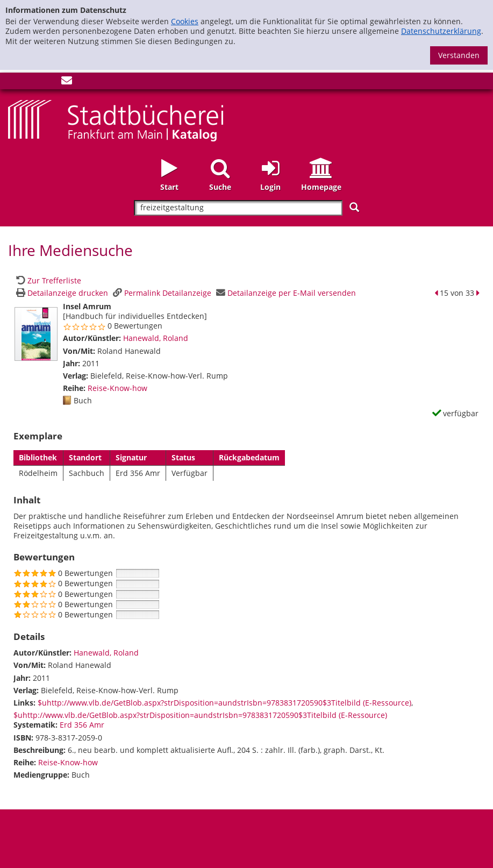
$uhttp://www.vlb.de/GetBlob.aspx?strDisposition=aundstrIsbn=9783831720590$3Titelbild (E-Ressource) (224, 703)
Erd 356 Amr (82, 725)
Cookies (185, 21)
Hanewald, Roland (156, 338)
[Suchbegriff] (238, 208)
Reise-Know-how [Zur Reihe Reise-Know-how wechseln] (117, 388)
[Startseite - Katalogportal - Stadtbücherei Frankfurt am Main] (116, 120)
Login (270, 187)
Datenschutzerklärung (441, 31)
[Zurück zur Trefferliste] (47, 280)
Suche (220, 187)
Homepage (321, 187)
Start (169, 187)
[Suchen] (354, 207)
